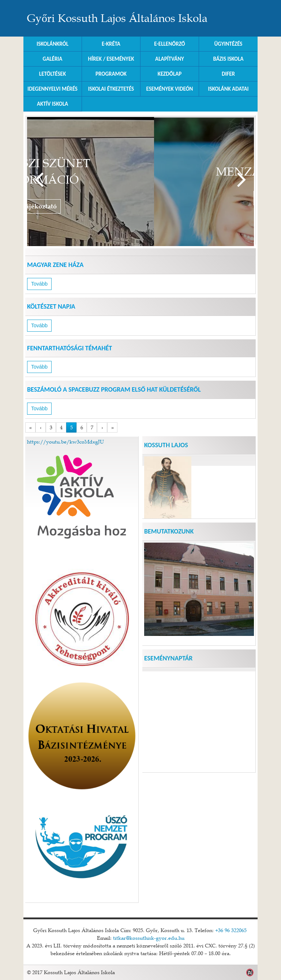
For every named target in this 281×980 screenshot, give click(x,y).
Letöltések (53, 74)
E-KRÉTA (111, 44)
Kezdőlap (170, 74)
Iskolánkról (53, 44)
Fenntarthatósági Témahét (70, 348)
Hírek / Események (111, 59)
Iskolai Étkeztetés (111, 89)
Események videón (170, 89)
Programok (111, 74)
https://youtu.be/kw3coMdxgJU (65, 442)
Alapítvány (170, 59)
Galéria (53, 59)
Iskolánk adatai (228, 89)
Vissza (39, 180)
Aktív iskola (53, 104)
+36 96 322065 (231, 930)
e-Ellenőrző (170, 44)
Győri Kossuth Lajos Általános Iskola (117, 18)
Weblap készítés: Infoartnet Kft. (250, 973)
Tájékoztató (142, 206)
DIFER (228, 74)
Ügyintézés (228, 44)
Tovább (242, 180)
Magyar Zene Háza (55, 265)
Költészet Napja (51, 306)
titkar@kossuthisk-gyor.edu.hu (149, 938)
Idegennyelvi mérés (53, 89)
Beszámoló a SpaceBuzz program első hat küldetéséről (114, 389)
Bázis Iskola (228, 59)
